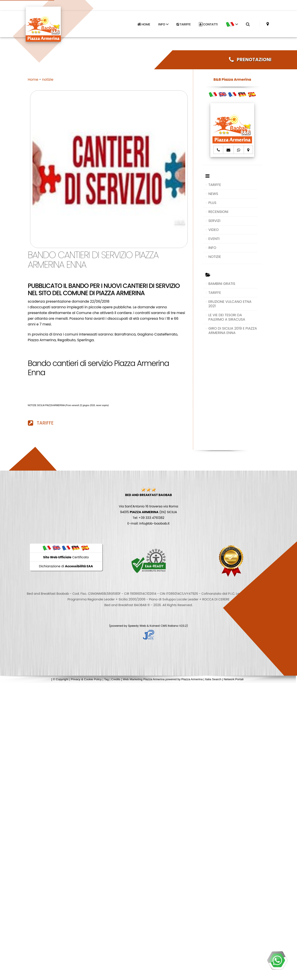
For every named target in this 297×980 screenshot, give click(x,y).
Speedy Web (137, 626)
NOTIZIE (215, 257)
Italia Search (213, 679)
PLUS (212, 203)
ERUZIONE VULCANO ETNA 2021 (230, 304)
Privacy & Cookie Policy (86, 679)
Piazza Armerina (192, 679)
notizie (48, 79)
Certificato (66, 557)
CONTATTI (208, 18)
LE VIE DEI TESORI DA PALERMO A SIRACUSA (227, 317)
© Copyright (61, 679)
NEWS (213, 194)
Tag (106, 679)
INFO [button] (163, 18)
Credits (116, 679)
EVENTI (214, 239)
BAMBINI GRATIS (222, 284)
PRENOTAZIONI (250, 60)
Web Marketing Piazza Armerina (144, 679)
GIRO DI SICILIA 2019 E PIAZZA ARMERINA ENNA (233, 331)
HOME (144, 18)
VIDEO (213, 230)
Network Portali (234, 679)
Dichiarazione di (66, 566)
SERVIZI (214, 221)
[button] (232, 18)
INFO (212, 248)
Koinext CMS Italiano (164, 626)
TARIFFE (184, 18)
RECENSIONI (218, 212)
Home (33, 79)
